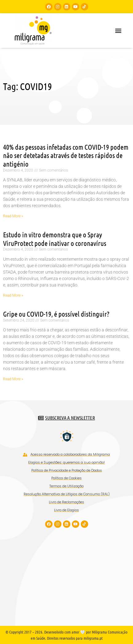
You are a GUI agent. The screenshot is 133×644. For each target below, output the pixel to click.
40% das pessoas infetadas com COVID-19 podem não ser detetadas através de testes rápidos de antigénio (66, 155)
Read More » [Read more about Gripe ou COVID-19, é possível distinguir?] (13, 379)
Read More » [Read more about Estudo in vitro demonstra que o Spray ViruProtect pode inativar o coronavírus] (13, 295)
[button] (118, 31)
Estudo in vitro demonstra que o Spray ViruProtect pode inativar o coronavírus (55, 239)
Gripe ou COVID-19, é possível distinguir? (56, 314)
